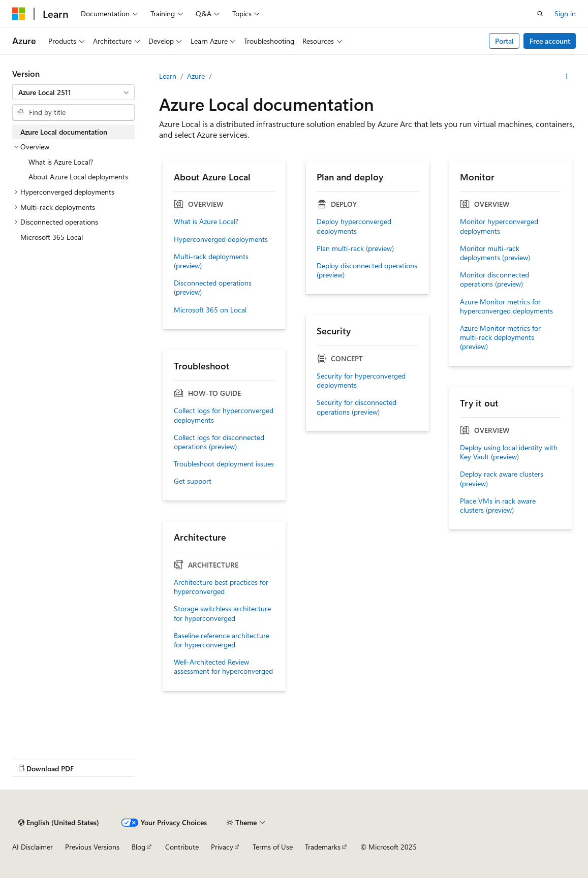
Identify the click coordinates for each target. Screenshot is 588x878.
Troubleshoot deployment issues (224, 464)
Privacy (222, 847)
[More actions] (567, 76)
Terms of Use (273, 847)
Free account (550, 41)
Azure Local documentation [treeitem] (64, 132)
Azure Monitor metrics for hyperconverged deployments (506, 306)
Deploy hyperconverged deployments (354, 226)
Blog (138, 847)
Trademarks (323, 847)
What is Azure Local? (206, 222)
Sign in (565, 13)
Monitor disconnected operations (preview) (494, 279)
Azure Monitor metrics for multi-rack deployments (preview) (500, 337)
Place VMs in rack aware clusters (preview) (498, 506)
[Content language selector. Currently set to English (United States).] (59, 823)
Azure (196, 76)
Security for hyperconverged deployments (361, 381)
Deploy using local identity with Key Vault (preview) (509, 452)
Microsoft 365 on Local (210, 310)
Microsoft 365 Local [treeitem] (52, 237)
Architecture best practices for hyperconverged (221, 587)
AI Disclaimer (33, 847)
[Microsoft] (19, 14)
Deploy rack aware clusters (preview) (502, 479)
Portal (504, 41)
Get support (193, 481)
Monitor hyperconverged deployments (499, 226)
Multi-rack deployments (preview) (211, 261)
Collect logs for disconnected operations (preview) (219, 442)
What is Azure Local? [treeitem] (61, 162)
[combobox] (73, 92)
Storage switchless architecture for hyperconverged (222, 613)
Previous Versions (92, 847)
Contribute (182, 847)
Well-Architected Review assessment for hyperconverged (223, 667)
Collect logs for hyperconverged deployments (224, 415)
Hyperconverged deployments (221, 239)
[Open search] (540, 14)
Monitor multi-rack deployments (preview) (495, 253)
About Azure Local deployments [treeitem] (78, 177)
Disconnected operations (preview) (213, 288)
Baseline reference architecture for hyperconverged (222, 640)
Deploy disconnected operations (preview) (367, 270)
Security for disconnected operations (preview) (357, 407)
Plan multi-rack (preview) (355, 248)
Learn (168, 76)
